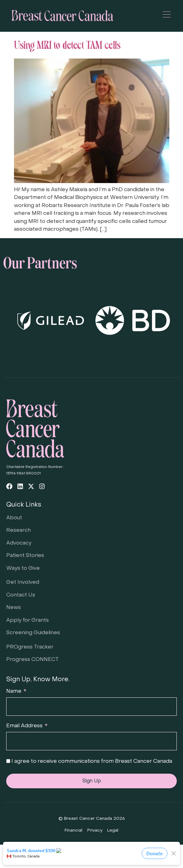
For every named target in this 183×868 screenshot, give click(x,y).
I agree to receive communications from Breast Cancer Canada (92, 762)
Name (14, 691)
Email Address (25, 726)
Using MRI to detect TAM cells (67, 44)
